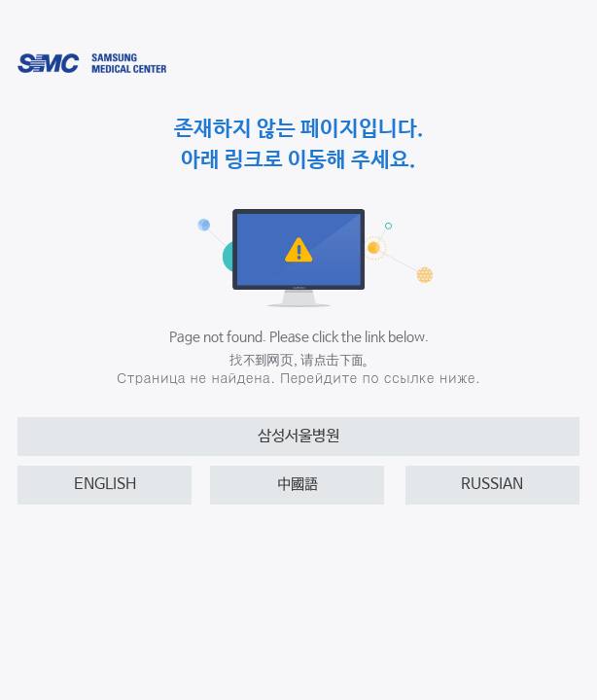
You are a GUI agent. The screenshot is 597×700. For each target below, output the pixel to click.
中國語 (298, 485)
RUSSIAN (492, 485)
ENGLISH (105, 485)
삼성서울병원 (298, 436)
